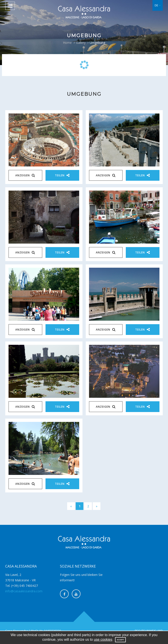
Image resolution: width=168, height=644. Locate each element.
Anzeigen (25, 175)
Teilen (62, 175)
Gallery (81, 43)
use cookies (103, 640)
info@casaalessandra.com (24, 591)
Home (67, 43)
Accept (120, 640)
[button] (158, 5)
